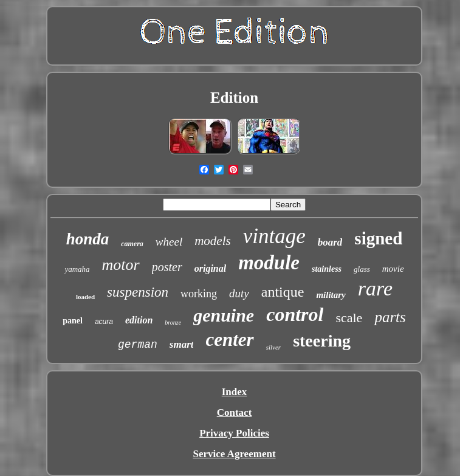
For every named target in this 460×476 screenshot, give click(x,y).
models (213, 241)
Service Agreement (234, 454)
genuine (224, 315)
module (269, 263)
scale (349, 318)
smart (182, 344)
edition (139, 320)
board (330, 242)
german (138, 345)
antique (283, 292)
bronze (173, 323)
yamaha (77, 269)
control (295, 314)
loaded (85, 297)
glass (362, 269)
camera (132, 244)
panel (73, 321)
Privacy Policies (234, 433)
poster (167, 267)
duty (239, 293)
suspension (138, 292)
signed (378, 238)
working (199, 294)
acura (104, 322)
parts (390, 317)
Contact (235, 412)
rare (375, 288)
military (331, 295)
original (210, 268)
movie (393, 269)
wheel (169, 242)
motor (121, 265)
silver (273, 347)
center (229, 340)
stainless (327, 269)
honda (88, 239)
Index (235, 392)
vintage (274, 236)
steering (322, 341)
